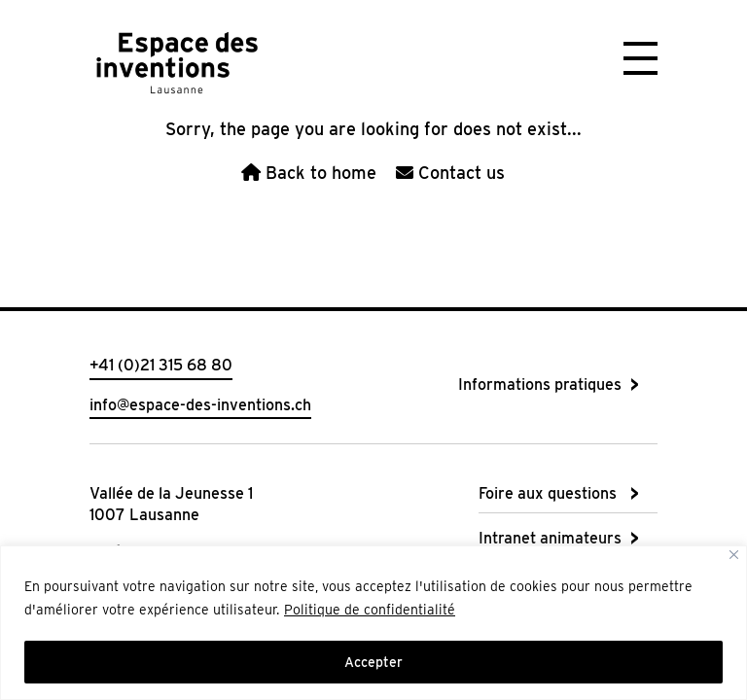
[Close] (734, 555)
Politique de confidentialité (370, 610)
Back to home (309, 173)
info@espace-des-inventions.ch (200, 405)
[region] (373, 623)
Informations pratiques (540, 385)
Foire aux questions (548, 493)
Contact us (450, 173)
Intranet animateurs (550, 538)
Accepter (373, 662)
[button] (640, 56)
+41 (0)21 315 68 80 (161, 365)
